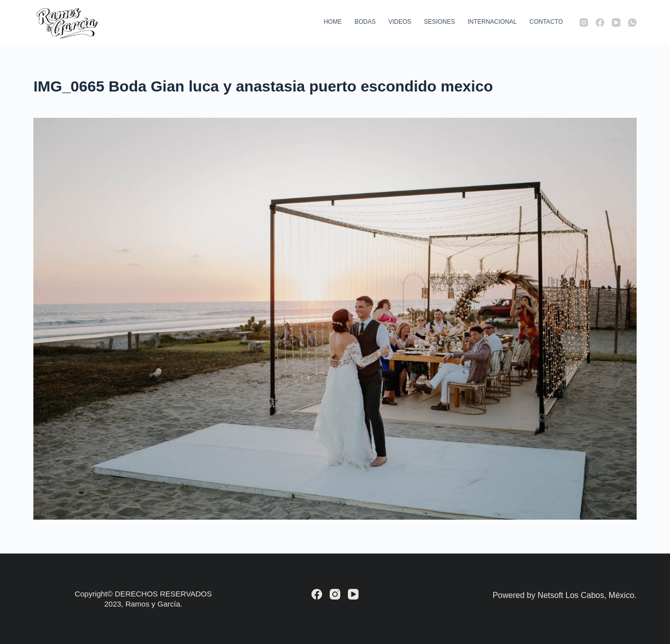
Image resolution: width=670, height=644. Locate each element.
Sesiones (439, 22)
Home (333, 22)
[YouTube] (616, 22)
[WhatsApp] (632, 22)
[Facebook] (600, 22)
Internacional (492, 22)
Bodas (365, 22)
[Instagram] (584, 22)
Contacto (546, 22)
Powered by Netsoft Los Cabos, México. (565, 595)
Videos (400, 22)
